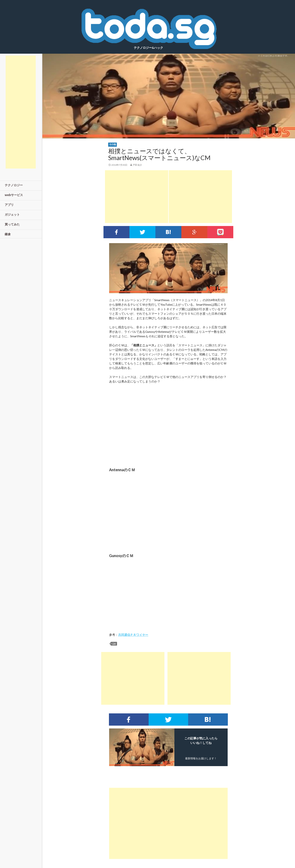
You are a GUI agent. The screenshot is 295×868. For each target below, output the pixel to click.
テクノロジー (14, 185)
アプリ (9, 205)
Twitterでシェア (142, 232)
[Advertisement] (137, 197)
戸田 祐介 (137, 165)
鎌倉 (8, 234)
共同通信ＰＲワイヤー (133, 635)
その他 (113, 144)
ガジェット (12, 214)
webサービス (14, 195)
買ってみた (12, 224)
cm (114, 644)
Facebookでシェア (116, 232)
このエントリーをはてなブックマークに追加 (168, 232)
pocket (220, 232)
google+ (194, 232)
